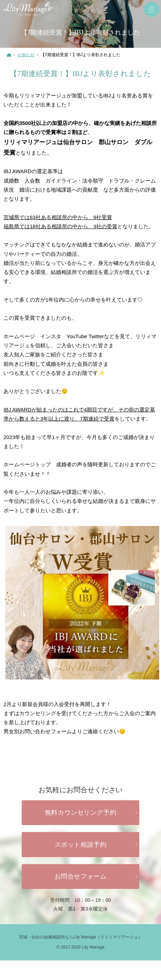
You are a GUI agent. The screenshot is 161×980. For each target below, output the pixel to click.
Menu (152, 9)
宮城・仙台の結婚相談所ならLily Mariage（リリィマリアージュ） (81, 937)
